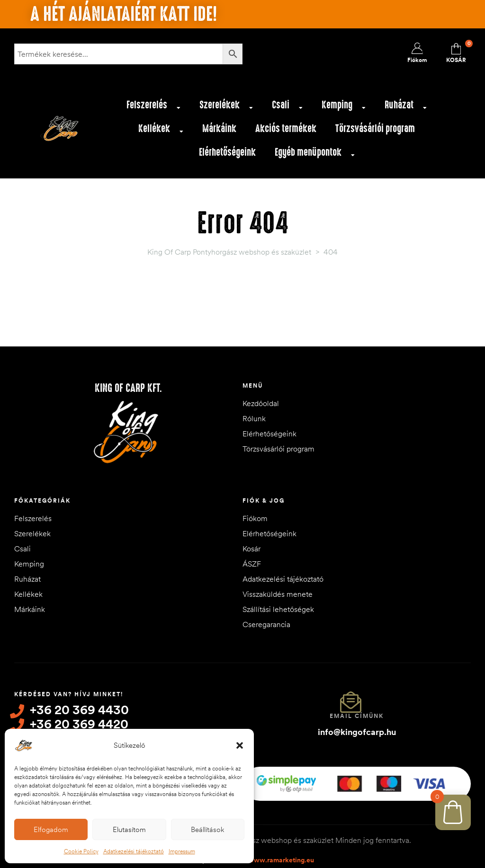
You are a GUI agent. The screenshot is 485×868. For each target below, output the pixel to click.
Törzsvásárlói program (375, 128)
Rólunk (254, 418)
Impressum (182, 851)
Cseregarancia (266, 624)
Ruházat (406, 107)
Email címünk (357, 716)
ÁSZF (252, 564)
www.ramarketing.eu (281, 858)
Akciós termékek (286, 128)
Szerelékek (226, 107)
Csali (287, 107)
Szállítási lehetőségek (278, 609)
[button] (240, 745)
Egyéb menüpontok (315, 155)
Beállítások (207, 829)
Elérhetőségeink (227, 152)
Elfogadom (51, 829)
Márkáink (219, 128)
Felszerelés (153, 107)
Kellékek (161, 131)
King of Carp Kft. (128, 388)
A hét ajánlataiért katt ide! (124, 14)
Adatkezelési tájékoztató (134, 851)
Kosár (251, 549)
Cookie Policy (81, 851)
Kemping (344, 107)
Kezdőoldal (261, 403)
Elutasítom (129, 829)
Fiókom (255, 518)
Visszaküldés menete (278, 594)
